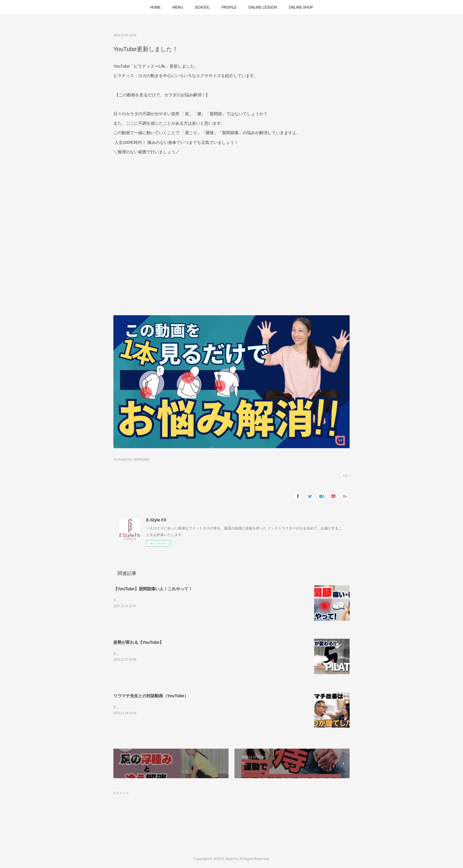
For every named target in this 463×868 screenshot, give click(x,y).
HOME (155, 7)
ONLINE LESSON (263, 7)
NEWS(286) (141, 460)
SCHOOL (202, 7)
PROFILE (229, 7)
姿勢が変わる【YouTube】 (138, 642)
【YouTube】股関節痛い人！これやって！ (153, 589)
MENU (178, 7)
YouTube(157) (123, 460)
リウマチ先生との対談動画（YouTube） (151, 696)
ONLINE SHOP (301, 7)
